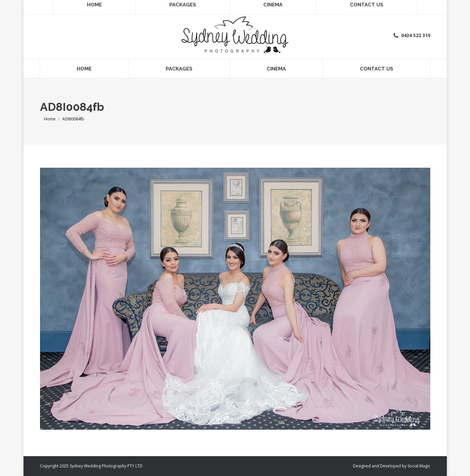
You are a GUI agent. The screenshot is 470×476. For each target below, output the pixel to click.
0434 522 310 (411, 35)
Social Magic (419, 466)
